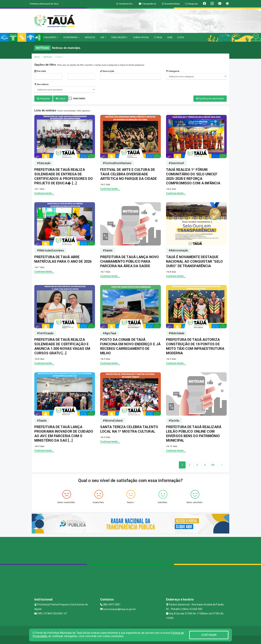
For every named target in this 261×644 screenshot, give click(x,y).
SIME (170, 37)
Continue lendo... (44, 193)
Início (37, 57)
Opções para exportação (210, 98)
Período (40, 71)
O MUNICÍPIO (51, 37)
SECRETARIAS (71, 37)
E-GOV (181, 37)
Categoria (173, 71)
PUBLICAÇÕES (120, 37)
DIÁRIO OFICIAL (141, 37)
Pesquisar (43, 98)
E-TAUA (158, 37)
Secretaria (41, 84)
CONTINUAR (209, 635)
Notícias (48, 57)
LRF (103, 37)
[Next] (213, 465)
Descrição (107, 71)
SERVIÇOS (90, 37)
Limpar (61, 98)
